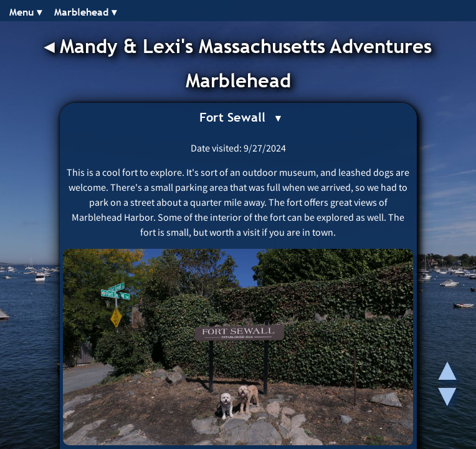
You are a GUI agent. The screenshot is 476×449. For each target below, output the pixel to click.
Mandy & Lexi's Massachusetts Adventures (246, 46)
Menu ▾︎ (26, 12)
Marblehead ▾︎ (85, 12)
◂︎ (52, 46)
